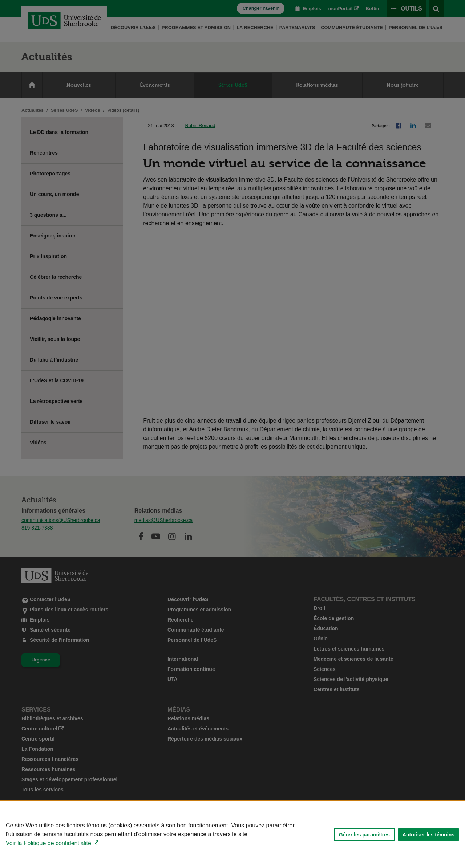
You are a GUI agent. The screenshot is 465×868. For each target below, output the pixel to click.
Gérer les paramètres (364, 835)
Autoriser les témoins (428, 835)
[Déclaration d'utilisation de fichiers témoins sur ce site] (232, 834)
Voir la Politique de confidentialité (48, 843)
